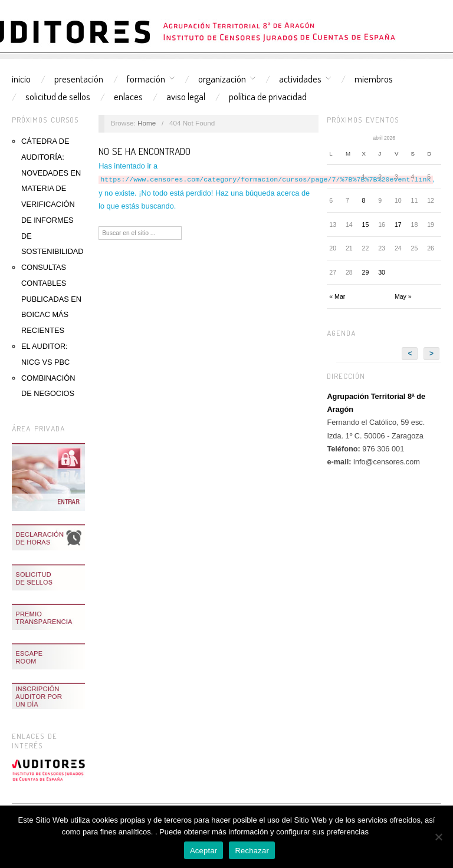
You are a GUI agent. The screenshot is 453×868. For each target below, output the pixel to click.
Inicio (21, 79)
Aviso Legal (186, 96)
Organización (222, 79)
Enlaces (128, 96)
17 (398, 225)
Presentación (79, 79)
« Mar (337, 296)
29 (366, 272)
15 (366, 225)
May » (403, 296)
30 (382, 272)
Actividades (300, 79)
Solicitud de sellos (58, 96)
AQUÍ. (381, 832)
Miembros (374, 79)
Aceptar (204, 851)
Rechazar (252, 851)
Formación (146, 79)
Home (147, 123)
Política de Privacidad (268, 96)
